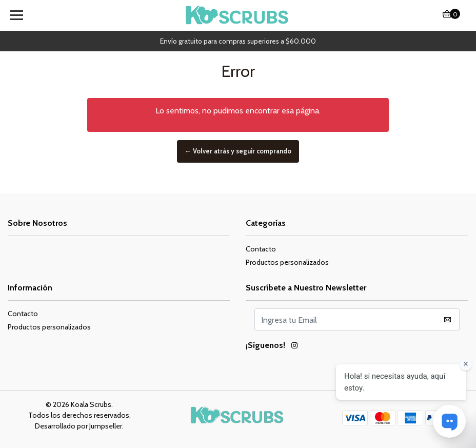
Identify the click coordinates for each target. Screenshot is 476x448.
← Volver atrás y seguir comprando (238, 151)
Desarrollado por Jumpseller (78, 426)
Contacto (261, 249)
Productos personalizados (287, 262)
